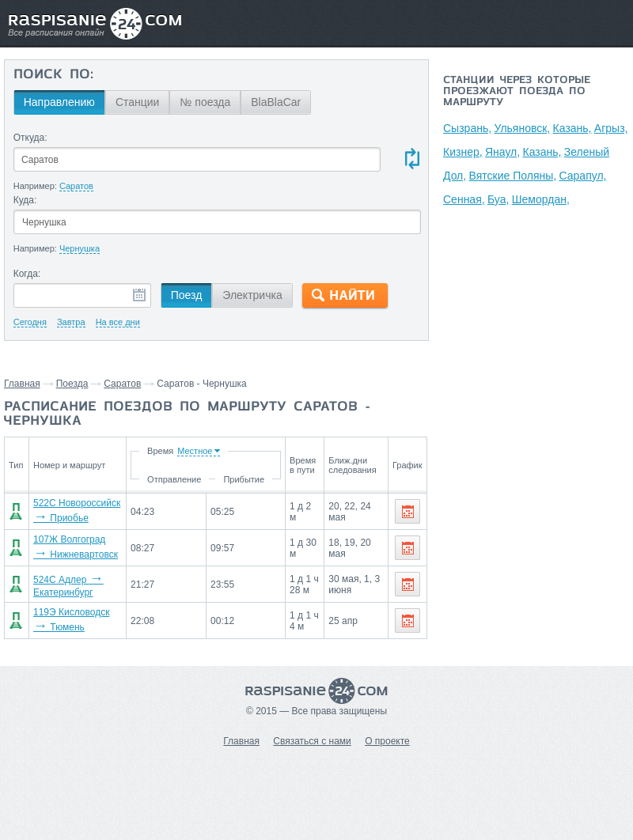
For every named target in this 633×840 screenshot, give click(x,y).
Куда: (25, 200)
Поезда (72, 384)
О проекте (387, 741)
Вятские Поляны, (513, 176)
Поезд (187, 295)
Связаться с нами (312, 741)
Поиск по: (53, 75)
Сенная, (464, 199)
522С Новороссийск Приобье (73, 517)
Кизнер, (463, 152)
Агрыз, (611, 128)
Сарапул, (583, 176)
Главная (22, 384)
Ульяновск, (522, 128)
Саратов (122, 384)
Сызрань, (467, 128)
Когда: (27, 274)
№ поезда (205, 102)
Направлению (59, 102)
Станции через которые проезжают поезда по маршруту (517, 92)
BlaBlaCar (276, 102)
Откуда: (30, 138)
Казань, (572, 128)
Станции (138, 102)
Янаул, (502, 152)
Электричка (252, 295)
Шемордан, (541, 199)
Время (159, 451)
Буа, (498, 199)
